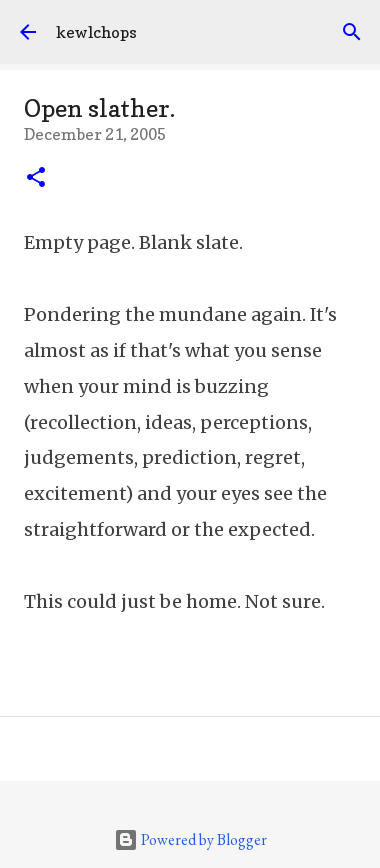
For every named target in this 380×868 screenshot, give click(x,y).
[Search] (352, 32)
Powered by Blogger (190, 840)
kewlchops (96, 32)
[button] (36, 179)
